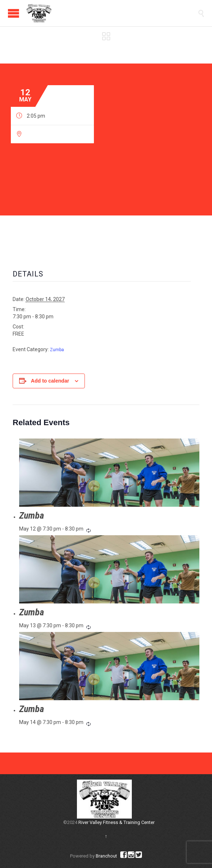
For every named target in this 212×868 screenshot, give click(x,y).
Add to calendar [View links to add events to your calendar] (50, 381)
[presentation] (109, 473)
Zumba (57, 350)
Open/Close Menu (14, 13)
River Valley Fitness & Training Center (116, 822)
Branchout (106, 856)
